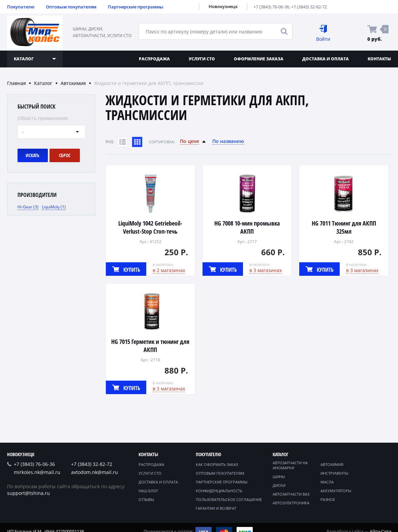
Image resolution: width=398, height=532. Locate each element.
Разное (328, 499)
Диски (279, 485)
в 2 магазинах (169, 270)
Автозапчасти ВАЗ (291, 494)
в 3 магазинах (266, 270)
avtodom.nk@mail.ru (95, 472)
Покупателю (21, 7)
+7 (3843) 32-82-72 (309, 7)
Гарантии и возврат (216, 508)
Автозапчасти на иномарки (290, 465)
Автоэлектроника (291, 503)
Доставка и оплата (326, 59)
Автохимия (73, 83)
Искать (33, 155)
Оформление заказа (259, 59)
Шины (279, 477)
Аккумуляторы (336, 491)
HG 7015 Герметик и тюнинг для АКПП (150, 346)
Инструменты (334, 473)
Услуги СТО (202, 59)
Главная (17, 83)
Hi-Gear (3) (28, 207)
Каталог (43, 83)
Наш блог (148, 491)
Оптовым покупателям (71, 7)
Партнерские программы (136, 7)
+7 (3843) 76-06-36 (271, 7)
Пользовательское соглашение (229, 499)
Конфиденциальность (219, 491)
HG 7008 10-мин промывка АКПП (247, 227)
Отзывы (146, 499)
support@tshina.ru (28, 493)
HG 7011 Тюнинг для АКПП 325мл (344, 227)
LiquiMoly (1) (54, 207)
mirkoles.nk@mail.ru (37, 472)
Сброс (65, 155)
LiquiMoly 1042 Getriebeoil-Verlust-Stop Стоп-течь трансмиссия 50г (150, 231)
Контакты (148, 454)
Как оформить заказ (217, 464)
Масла (327, 482)
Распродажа (154, 59)
